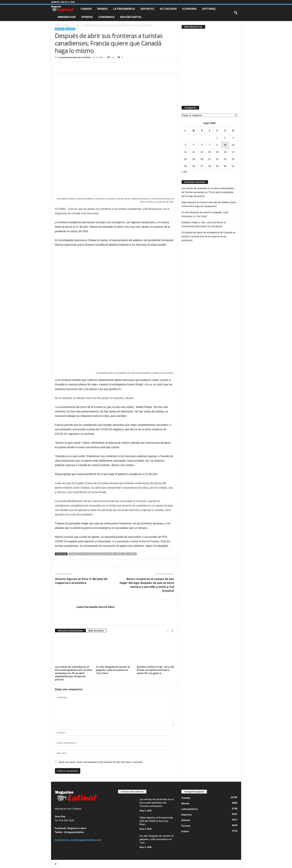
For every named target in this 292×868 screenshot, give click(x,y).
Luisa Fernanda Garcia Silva (75, 57)
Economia (189, 9)
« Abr (184, 172)
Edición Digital (131, 17)
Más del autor (96, 631)
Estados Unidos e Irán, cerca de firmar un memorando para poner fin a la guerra (155, 670)
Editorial (209, 9)
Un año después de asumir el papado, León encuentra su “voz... (157, 839)
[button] (236, 13)
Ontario (186, 820)
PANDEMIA (119, 554)
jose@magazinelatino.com (86, 840)
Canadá (74, 554)
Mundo (103, 9)
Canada (86, 9)
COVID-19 (84, 554)
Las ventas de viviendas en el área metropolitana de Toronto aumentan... (157, 803)
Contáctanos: (63, 840)
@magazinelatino (74, 832)
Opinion (87, 17)
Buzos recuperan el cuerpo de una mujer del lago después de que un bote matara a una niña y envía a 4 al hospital (147, 585)
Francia (95, 554)
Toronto (186, 826)
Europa (76, 25)
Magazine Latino (77, 828)
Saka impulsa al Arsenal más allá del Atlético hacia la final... (156, 821)
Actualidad (168, 9)
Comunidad (106, 17)
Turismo (131, 554)
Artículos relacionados (70, 631)
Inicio (57, 25)
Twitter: (59, 832)
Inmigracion (67, 17)
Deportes (147, 9)
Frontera (107, 554)
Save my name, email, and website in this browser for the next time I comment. (101, 762)
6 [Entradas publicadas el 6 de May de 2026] (202, 145)
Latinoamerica (124, 9)
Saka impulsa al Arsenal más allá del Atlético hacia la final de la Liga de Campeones (209, 204)
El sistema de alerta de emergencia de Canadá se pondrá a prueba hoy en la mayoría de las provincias (208, 236)
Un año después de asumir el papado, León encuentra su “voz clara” (113, 670)
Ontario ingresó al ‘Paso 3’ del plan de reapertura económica (81, 581)
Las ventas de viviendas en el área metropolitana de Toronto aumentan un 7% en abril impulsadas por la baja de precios (74, 673)
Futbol (185, 831)
